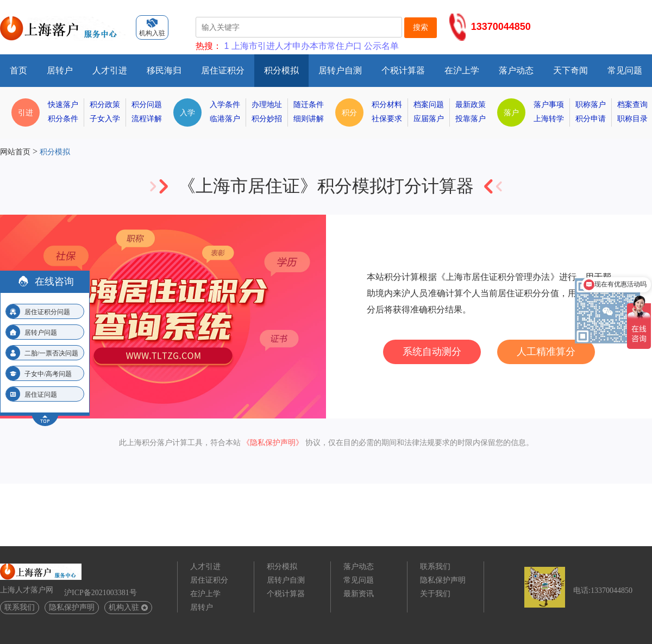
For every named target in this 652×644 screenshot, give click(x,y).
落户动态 (516, 70)
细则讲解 (309, 119)
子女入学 (105, 119)
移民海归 (164, 70)
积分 (349, 112)
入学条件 (225, 105)
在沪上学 (462, 70)
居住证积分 (223, 70)
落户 (511, 112)
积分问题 (147, 105)
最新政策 (471, 105)
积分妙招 (267, 119)
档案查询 (632, 105)
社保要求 (387, 119)
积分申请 (591, 119)
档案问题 (429, 105)
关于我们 (435, 594)
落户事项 (549, 105)
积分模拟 (281, 70)
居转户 (60, 70)
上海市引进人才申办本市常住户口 (297, 46)
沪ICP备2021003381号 (101, 593)
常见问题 (625, 70)
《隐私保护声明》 (273, 443)
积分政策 (105, 105)
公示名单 (381, 46)
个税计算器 (403, 70)
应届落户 (429, 119)
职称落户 (591, 105)
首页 (18, 70)
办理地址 (267, 105)
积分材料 (387, 105)
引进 (26, 112)
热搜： (209, 46)
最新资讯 (359, 594)
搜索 (421, 27)
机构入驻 (128, 607)
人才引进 (110, 70)
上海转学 (549, 119)
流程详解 (147, 119)
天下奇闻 (570, 70)
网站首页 (15, 152)
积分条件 (63, 119)
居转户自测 (340, 70)
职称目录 (632, 119)
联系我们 (20, 607)
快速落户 (63, 105)
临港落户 (225, 119)
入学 (187, 112)
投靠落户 (471, 119)
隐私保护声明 (72, 607)
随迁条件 (309, 105)
